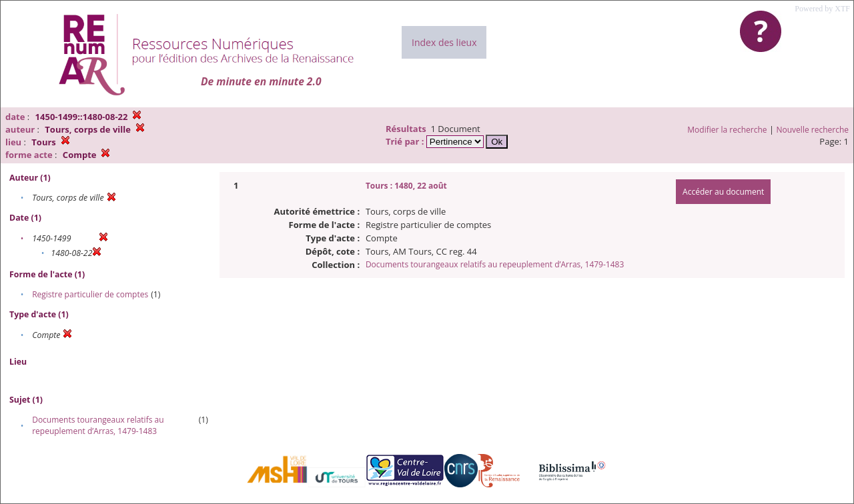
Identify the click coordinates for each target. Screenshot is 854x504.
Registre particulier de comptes (90, 294)
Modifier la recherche (727, 130)
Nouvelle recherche (813, 130)
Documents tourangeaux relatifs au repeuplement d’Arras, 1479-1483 (98, 425)
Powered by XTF (822, 9)
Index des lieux (444, 42)
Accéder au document (723, 192)
